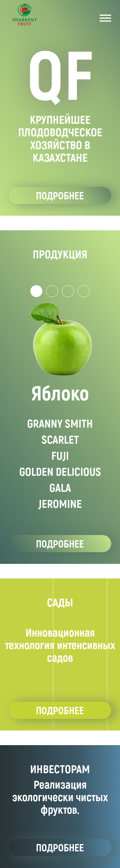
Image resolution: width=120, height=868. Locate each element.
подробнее (60, 195)
